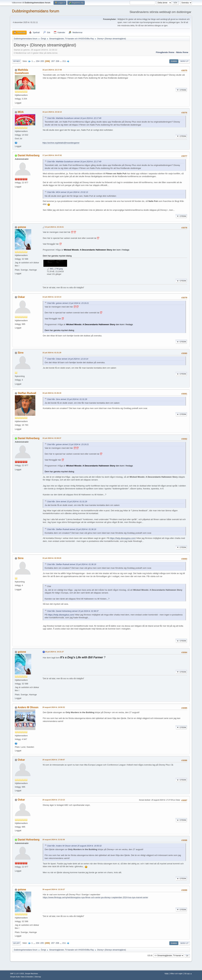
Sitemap (38, 977)
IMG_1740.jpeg (55, 269)
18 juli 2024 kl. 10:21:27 (54, 652)
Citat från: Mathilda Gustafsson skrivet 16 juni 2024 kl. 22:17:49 (74, 118)
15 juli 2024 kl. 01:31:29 (52, 353)
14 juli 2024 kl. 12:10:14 (52, 297)
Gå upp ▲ (188, 974)
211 (64, 61)
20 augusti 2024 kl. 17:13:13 (54, 800)
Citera (181, 90)
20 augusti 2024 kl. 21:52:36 (54, 840)
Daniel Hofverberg (29, 155)
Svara (174, 61)
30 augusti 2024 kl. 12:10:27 (54, 889)
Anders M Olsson (28, 707)
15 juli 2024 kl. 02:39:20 (52, 558)
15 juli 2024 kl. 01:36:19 (52, 393)
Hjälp (167, 974)
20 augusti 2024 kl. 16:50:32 (54, 707)
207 (53, 61)
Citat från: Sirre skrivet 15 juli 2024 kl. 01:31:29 (67, 399)
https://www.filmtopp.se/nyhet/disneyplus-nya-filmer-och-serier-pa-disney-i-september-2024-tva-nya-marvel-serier (95, 897)
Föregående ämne (165, 52)
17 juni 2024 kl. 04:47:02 (52, 155)
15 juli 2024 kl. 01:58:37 (52, 438)
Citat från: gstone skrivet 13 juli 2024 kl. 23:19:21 (68, 303)
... (35, 61)
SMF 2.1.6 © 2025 (17, 974)
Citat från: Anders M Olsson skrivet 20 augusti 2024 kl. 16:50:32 (74, 846)
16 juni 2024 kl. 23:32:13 (52, 112)
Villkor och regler (176, 974)
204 (38, 61)
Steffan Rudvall (27, 393)
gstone (22, 227)
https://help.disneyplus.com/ (123, 538)
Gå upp (16, 943)
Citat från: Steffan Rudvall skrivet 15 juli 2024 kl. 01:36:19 (72, 529)
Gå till (150, 956)
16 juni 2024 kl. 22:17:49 (52, 70)
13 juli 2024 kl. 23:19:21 (54, 227)
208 (57, 61)
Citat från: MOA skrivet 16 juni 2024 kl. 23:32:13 (67, 192)
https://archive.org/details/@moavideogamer (61, 143)
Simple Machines (31, 974)
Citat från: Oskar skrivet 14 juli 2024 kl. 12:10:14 (68, 359)
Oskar (21, 297)
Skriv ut (184, 61)
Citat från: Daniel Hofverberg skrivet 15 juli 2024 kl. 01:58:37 (73, 611)
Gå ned (16, 61)
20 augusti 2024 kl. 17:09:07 (54, 760)
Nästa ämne (182, 52)
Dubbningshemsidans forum (36, 11)
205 (42, 61)
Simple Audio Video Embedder (22, 977)
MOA (21, 112)
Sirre (21, 353)
